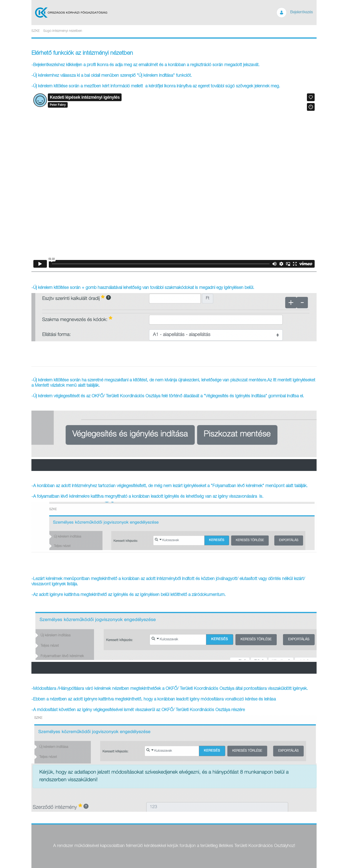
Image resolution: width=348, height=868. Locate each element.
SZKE (36, 31)
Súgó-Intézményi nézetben (63, 31)
